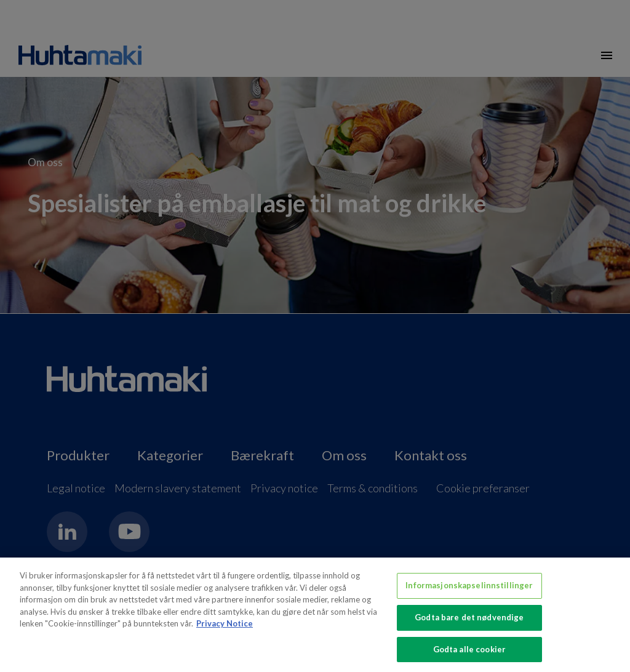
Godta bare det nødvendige (469, 623)
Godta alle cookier (469, 654)
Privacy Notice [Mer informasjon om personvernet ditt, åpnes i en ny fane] (225, 629)
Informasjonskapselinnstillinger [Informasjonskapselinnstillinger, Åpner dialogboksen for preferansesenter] (469, 591)
